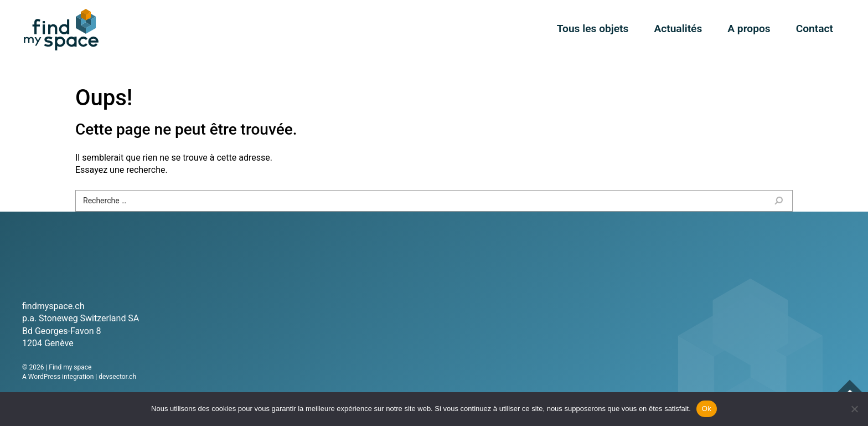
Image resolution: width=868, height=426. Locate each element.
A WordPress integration (58, 377)
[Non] (854, 409)
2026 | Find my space (60, 367)
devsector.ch (117, 377)
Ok (707, 409)
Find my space (61, 30)
